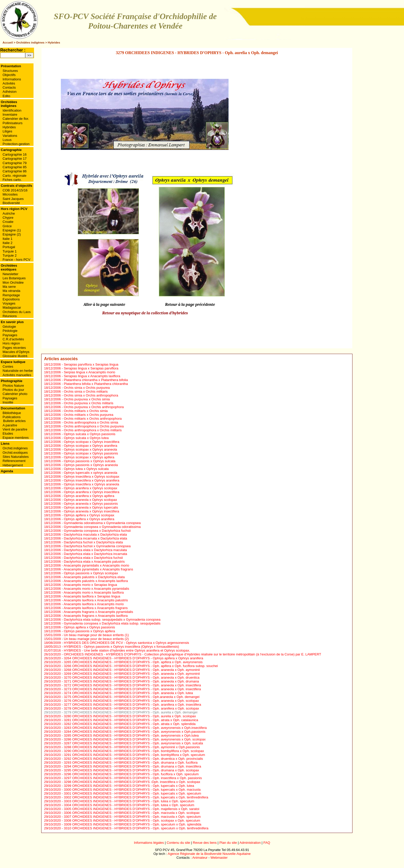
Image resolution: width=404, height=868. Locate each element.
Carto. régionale (15, 176)
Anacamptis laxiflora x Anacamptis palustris (96, 600)
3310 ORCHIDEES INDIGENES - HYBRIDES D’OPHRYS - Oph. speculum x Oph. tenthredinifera (136, 828)
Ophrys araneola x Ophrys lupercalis (91, 507)
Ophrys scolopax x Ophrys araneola (91, 449)
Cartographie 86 (15, 171)
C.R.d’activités (13, 339)
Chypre (8, 218)
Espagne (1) (12, 230)
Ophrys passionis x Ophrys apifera (90, 631)
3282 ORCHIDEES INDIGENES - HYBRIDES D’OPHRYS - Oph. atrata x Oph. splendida (130, 724)
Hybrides (54, 43)
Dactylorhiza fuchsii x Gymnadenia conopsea (97, 546)
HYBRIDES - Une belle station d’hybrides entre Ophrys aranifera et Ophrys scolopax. (127, 650)
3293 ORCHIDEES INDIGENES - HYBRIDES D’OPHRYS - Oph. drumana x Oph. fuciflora (131, 762)
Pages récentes (14, 348)
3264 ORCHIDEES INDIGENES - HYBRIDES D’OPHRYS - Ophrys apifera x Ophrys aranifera (134, 658)
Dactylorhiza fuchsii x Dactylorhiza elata (93, 542)
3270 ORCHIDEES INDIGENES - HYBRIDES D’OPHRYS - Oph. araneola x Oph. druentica (132, 677)
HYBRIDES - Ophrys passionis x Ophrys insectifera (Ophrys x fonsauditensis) (121, 647)
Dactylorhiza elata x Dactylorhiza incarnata (96, 554)
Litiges (7, 131)
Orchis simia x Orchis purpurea (87, 388)
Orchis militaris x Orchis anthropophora (93, 419)
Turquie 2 (10, 255)
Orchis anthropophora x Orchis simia (91, 422)
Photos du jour (13, 390)
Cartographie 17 (15, 159)
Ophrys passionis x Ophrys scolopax (91, 573)
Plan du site (228, 843)
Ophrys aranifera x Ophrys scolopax (91, 488)
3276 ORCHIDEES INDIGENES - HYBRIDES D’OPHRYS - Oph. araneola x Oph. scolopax (131, 701)
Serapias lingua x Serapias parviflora (91, 368)
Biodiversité (11, 203)
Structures (10, 71)
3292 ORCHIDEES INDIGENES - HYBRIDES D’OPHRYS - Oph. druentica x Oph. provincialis (133, 759)
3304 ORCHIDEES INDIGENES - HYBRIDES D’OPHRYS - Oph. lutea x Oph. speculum (129, 805)
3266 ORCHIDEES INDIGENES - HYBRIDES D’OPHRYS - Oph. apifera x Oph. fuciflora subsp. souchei (141, 666)
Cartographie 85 (15, 167)
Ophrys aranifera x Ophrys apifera (89, 496)
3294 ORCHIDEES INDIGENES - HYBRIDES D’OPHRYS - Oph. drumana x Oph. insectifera (133, 766)
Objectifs (9, 75)
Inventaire (10, 115)
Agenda (7, 471)
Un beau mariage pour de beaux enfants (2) (96, 639)
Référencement (14, 461)
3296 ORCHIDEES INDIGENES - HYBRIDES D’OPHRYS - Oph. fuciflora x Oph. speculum (131, 774)
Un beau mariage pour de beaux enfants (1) (96, 635)
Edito (6, 96)
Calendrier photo (15, 394)
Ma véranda (11, 291)
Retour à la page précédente (190, 305)
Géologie (9, 327)
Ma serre (9, 287)
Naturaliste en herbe (18, 371)
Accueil (8, 43)
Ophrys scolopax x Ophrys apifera (89, 457)
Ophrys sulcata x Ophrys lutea (86, 438)
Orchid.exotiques (15, 453)
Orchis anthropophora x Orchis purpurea (94, 426)
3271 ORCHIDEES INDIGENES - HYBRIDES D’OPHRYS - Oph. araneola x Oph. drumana (131, 681)
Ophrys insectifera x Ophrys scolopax (92, 477)
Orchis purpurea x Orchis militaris (89, 403)
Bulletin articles (14, 421)
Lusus (7, 140)
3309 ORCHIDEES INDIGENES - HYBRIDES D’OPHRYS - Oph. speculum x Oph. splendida (133, 824)
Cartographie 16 (15, 154)
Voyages (9, 303)
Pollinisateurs (12, 123)
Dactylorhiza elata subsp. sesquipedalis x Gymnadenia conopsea (112, 620)
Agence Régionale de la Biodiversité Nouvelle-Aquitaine (209, 854)
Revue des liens (205, 843)
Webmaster (219, 858)
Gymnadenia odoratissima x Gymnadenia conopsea (102, 523)
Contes (8, 366)
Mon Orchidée (13, 283)
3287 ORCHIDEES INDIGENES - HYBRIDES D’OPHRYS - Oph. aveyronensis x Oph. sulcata (133, 743)
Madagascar (12, 307)
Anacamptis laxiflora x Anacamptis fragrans (96, 608)
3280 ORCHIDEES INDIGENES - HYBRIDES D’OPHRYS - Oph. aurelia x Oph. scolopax (130, 716)
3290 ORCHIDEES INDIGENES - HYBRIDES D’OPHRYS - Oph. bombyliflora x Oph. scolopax (134, 751)
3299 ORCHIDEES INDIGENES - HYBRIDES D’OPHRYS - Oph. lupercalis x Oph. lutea (129, 786)
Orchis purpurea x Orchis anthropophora (94, 407)
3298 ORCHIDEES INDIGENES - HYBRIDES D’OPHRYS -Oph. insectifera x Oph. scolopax (132, 782)
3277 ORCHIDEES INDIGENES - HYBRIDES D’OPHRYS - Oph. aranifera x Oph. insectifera (133, 705)
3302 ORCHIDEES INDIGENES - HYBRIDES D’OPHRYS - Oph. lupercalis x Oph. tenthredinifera (136, 797)
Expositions (11, 299)
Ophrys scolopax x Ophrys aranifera (91, 446)
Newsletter (10, 274)
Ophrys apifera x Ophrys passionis (90, 627)
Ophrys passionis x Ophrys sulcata (90, 461)
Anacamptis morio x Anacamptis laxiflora (94, 592)
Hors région (11, 343)
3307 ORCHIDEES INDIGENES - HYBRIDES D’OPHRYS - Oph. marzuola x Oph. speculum (132, 817)
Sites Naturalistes (16, 457)
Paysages (10, 335)
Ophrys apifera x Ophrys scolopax (89, 515)
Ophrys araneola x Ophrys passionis (91, 504)
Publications (12, 417)
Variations (10, 136)
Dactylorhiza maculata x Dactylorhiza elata (95, 534)
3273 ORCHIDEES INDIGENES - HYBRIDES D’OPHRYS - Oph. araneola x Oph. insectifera (132, 689)
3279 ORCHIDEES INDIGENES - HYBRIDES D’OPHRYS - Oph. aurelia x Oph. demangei (131, 712)
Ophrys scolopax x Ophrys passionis (91, 453)
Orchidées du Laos (17, 312)
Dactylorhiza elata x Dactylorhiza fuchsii (93, 558)
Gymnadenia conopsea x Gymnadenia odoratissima (102, 527)
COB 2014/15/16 (15, 190)
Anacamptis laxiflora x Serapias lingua (92, 596)
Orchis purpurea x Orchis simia (87, 399)
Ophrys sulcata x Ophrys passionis (90, 434)
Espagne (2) (12, 234)
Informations (12, 79)
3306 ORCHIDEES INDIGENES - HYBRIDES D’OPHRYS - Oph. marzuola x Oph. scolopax (132, 813)
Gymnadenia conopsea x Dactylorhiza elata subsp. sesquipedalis (112, 623)
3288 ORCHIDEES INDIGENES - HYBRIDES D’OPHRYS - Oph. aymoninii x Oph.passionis (132, 747)
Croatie (8, 222)
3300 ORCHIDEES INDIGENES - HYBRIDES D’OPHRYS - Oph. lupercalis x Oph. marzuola (132, 790)
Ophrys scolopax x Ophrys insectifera (92, 442)
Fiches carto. (12, 180)
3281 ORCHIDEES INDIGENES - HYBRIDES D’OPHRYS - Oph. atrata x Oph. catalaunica (131, 720)
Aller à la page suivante (104, 305)
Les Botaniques (14, 278)
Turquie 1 (10, 251)
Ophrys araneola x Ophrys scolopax (91, 500)
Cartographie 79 (15, 163)
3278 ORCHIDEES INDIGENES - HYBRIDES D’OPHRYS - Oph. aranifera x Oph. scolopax (132, 708)
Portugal (9, 247)
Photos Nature (13, 386)
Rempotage (11, 295)
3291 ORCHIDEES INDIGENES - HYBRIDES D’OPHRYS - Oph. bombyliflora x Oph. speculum (134, 755)
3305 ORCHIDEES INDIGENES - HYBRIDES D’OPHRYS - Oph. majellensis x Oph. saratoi (132, 809)
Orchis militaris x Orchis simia (86, 411)
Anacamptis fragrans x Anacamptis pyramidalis (98, 612)
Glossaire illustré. (15, 356)
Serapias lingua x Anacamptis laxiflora (92, 376)
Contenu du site (178, 843)
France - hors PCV (16, 260)
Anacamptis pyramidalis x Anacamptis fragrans (98, 569)
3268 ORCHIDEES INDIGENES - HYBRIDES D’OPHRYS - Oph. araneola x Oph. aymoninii (132, 670)
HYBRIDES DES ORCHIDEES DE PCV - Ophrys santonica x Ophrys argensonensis (127, 643)
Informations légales (149, 843)
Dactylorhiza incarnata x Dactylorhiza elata (96, 538)
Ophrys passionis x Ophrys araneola (91, 465)
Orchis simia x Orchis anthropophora (91, 395)
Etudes (8, 433)
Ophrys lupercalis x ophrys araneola (91, 473)
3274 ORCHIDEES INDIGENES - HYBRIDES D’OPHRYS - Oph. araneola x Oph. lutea (128, 693)
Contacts (9, 87)
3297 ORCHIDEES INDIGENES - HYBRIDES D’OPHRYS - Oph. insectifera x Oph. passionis (133, 778)
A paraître (10, 425)
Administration (250, 843)
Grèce (7, 226)
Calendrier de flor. (16, 119)
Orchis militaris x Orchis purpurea (89, 415)
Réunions (10, 316)
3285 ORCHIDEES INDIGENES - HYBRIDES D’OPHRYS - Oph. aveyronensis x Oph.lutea (131, 735)
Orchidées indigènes (30, 43)
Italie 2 (7, 243)
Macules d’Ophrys (16, 352)
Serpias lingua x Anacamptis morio (90, 372)
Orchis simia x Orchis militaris (86, 391)
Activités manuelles (17, 375)
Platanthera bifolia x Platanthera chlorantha (96, 384)
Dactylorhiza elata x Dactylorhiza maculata (95, 550)
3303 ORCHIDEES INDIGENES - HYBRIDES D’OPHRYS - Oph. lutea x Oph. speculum (129, 801)
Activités (9, 83)
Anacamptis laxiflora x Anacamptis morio (94, 604)
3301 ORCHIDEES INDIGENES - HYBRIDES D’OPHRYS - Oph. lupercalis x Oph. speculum (133, 793)
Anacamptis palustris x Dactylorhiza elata (94, 577)
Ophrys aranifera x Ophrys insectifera (92, 492)
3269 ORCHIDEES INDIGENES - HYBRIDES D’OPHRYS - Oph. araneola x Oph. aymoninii (132, 674)
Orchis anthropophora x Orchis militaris (93, 430)
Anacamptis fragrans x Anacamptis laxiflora (96, 616)
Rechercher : (13, 50)
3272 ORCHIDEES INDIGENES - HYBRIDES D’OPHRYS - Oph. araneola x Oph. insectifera (132, 685)
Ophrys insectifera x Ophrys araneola (92, 484)
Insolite (8, 402)
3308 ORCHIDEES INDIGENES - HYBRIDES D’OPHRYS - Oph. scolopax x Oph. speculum (132, 820)
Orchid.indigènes (15, 448)
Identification (12, 110)
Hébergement (13, 465)
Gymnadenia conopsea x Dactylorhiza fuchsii (97, 531)
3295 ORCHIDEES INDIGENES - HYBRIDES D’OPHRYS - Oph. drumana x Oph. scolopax (132, 770)
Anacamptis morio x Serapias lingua (90, 585)
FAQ (267, 843)
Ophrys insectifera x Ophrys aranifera (92, 480)
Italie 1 (7, 239)
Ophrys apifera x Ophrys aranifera (89, 519)
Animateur (200, 858)
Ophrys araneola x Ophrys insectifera (92, 511)
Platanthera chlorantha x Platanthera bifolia (96, 380)
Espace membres (16, 438)
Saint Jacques (13, 199)
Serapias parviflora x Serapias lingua (91, 364)
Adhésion (10, 92)
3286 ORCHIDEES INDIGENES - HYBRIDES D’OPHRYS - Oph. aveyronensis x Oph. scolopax (135, 739)
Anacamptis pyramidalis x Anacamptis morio (96, 565)
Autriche (9, 213)
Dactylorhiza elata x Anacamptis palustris (94, 562)
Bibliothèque (12, 413)
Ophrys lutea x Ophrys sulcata (86, 469)
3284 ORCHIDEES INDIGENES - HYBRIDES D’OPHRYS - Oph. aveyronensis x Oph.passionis (135, 732)
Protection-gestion (16, 144)
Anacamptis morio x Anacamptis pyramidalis (96, 589)
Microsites (10, 194)
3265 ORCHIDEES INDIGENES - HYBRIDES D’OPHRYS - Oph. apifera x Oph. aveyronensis (133, 662)
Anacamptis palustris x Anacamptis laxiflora (96, 581)
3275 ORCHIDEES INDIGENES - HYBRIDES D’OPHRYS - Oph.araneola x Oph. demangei (132, 697)
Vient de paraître (15, 429)
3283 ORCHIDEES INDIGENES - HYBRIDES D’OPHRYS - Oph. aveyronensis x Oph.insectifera (135, 728)
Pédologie (10, 331)
